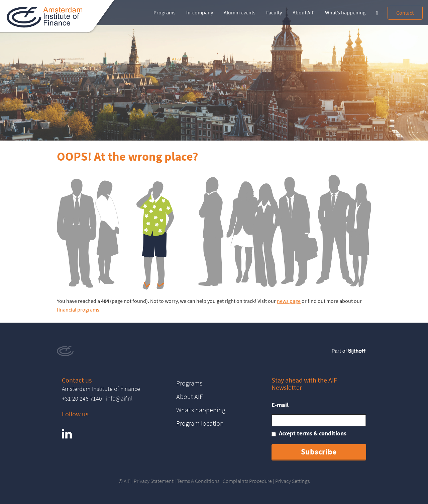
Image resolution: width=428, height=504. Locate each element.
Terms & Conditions (198, 481)
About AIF (303, 12)
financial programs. (79, 310)
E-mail (280, 405)
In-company (200, 12)
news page (289, 301)
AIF (127, 481)
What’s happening (345, 12)
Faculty (274, 12)
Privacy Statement (154, 481)
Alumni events (240, 12)
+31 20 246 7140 (82, 398)
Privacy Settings (292, 481)
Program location (200, 423)
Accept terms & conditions (313, 433)
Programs (165, 12)
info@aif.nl (119, 398)
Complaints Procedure (247, 481)
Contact (405, 13)
